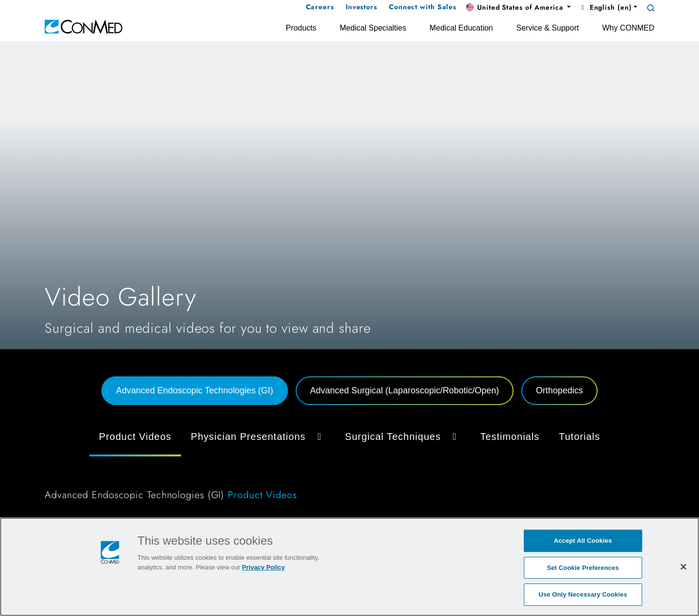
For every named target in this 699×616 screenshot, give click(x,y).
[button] (518, 8)
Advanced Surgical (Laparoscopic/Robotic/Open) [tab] (405, 390)
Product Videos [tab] (135, 437)
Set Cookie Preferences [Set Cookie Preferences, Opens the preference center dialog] (583, 568)
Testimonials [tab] (510, 437)
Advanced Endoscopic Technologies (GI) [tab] (195, 390)
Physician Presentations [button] (258, 437)
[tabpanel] (349, 466)
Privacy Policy (264, 567)
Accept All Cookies (583, 541)
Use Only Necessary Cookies (583, 594)
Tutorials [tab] (579, 437)
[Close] (683, 567)
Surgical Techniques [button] (403, 437)
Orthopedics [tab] (559, 390)
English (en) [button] (605, 7)
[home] (83, 26)
